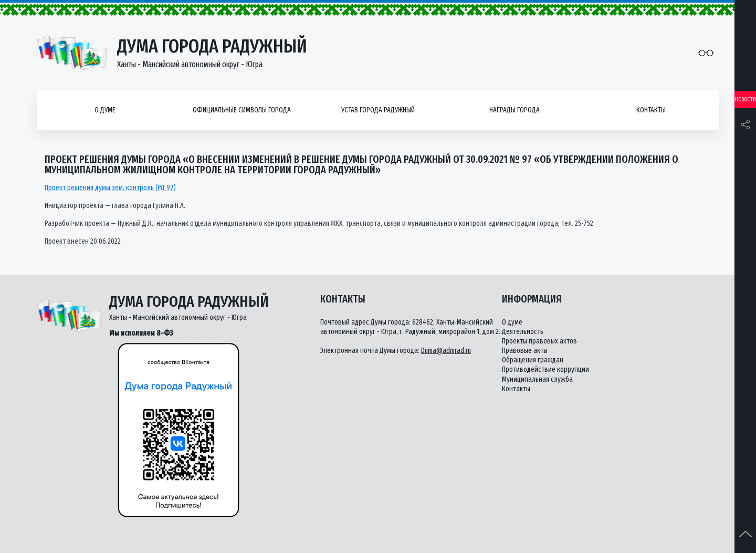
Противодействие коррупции (545, 369)
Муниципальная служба (537, 379)
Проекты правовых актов (539, 341)
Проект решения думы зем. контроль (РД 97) (110, 188)
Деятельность (523, 332)
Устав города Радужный (378, 110)
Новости (745, 100)
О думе (105, 110)
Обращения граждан (533, 360)
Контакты (651, 110)
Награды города (514, 110)
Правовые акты (525, 351)
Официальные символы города (242, 110)
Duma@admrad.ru (446, 351)
